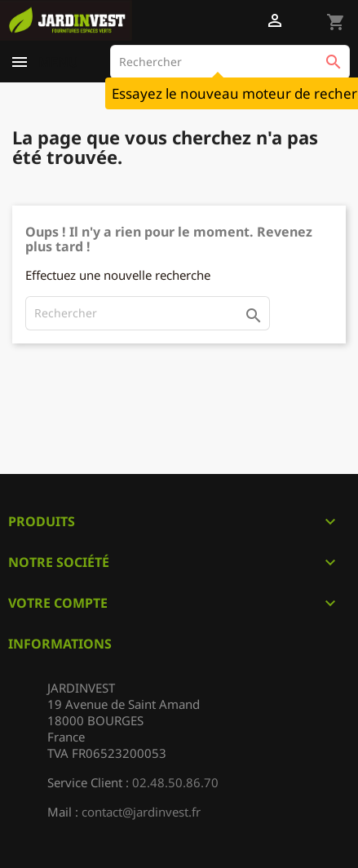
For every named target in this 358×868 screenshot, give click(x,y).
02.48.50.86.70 (175, 782)
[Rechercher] (230, 62)
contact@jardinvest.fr (141, 812)
